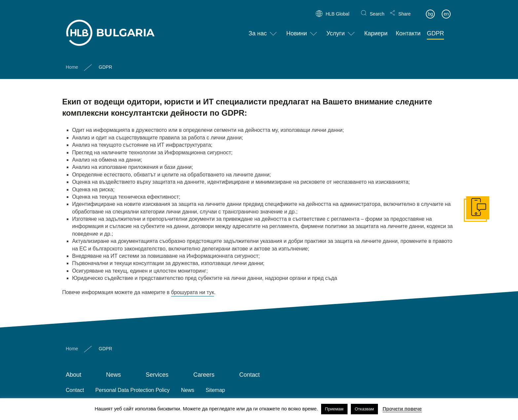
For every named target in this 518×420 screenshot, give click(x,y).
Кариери (376, 28)
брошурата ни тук (193, 292)
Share (405, 9)
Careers (204, 375)
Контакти (408, 28)
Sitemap (216, 390)
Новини (296, 28)
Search (377, 9)
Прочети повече (402, 409)
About (74, 375)
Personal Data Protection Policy (133, 390)
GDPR (435, 28)
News (113, 375)
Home (72, 61)
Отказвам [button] (364, 409)
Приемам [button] (334, 409)
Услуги (335, 28)
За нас (258, 28)
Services (157, 375)
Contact (249, 375)
